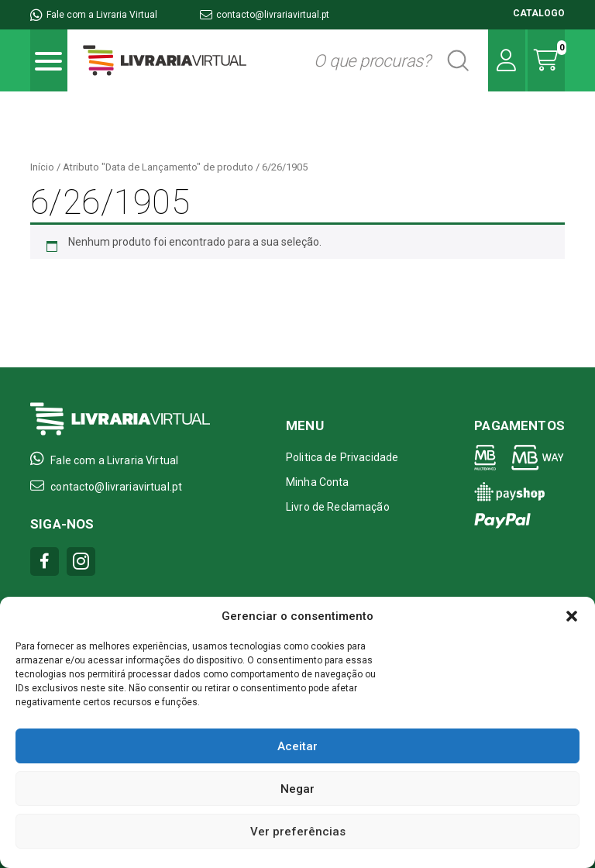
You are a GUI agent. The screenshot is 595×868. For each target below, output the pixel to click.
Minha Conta (318, 482)
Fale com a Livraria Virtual (94, 15)
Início (42, 167)
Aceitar (297, 746)
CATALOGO (539, 13)
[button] (572, 616)
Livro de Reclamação (338, 507)
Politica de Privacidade (342, 457)
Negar (297, 789)
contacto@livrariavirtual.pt (265, 15)
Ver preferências (298, 832)
